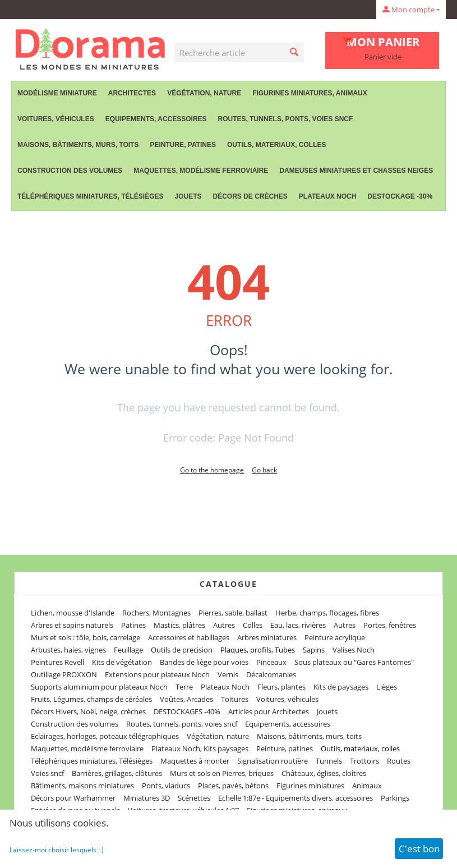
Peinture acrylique (335, 637)
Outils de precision (182, 650)
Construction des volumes (70, 171)
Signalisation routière (273, 761)
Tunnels (329, 761)
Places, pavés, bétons (233, 786)
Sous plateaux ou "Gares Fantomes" (354, 662)
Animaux (367, 786)
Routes (399, 761)
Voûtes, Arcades (186, 699)
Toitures (235, 699)
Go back (264, 470)
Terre (184, 687)
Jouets (188, 196)
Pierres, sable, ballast (233, 613)
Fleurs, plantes (281, 687)
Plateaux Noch (327, 196)
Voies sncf (47, 773)
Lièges (387, 687)
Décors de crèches (250, 196)
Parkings (395, 798)
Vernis (228, 674)
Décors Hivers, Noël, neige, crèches (88, 711)
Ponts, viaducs (166, 786)
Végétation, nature (204, 93)
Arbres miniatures (267, 637)
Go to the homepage (212, 470)
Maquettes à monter (195, 761)
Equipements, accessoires (156, 119)
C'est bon (419, 849)
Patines (133, 625)
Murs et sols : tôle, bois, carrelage (86, 637)
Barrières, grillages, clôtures (117, 773)
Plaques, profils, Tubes (258, 650)
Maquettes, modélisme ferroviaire (201, 171)
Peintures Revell (57, 662)
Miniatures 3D (147, 798)
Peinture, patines (183, 145)
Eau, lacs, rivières (298, 625)
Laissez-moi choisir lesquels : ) (57, 850)
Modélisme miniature (57, 93)
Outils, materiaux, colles (276, 145)
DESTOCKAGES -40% (187, 711)
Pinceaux (271, 662)
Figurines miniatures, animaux (310, 93)
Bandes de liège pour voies (204, 662)
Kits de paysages (341, 687)
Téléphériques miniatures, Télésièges (90, 196)
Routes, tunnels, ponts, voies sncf (286, 119)
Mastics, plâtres (179, 625)
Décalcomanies (271, 674)
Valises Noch (354, 650)
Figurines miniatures (310, 786)
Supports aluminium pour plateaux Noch (99, 687)
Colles (253, 625)
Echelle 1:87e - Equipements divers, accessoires (296, 798)
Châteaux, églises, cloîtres (324, 773)
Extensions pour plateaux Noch (157, 674)
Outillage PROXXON (64, 674)
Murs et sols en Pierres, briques (222, 773)
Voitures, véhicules (56, 119)
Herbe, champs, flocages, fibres (327, 613)
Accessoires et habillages (189, 637)
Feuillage (128, 650)
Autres (224, 625)
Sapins (314, 650)
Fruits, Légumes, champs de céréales (91, 699)
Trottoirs (364, 761)
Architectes (132, 93)
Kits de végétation (122, 662)
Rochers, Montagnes (156, 613)
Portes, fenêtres (390, 625)
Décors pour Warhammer (73, 798)
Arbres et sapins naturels (72, 625)
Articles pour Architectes (269, 711)
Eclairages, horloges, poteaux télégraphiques (105, 736)
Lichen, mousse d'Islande (73, 613)
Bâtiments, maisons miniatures (82, 786)
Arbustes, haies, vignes (68, 650)
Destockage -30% (400, 196)
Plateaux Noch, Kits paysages (200, 748)
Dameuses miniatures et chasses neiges (356, 171)
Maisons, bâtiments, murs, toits (78, 145)
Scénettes (194, 798)
